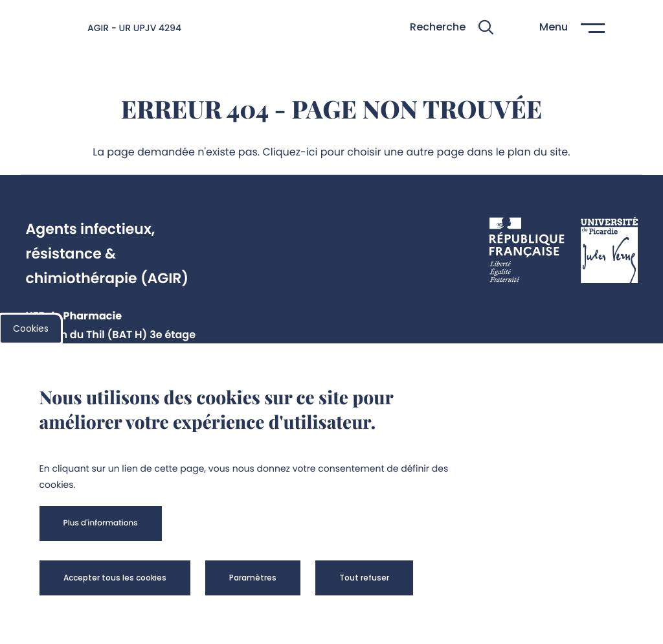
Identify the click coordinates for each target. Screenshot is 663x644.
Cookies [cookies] (31, 328)
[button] (452, 28)
